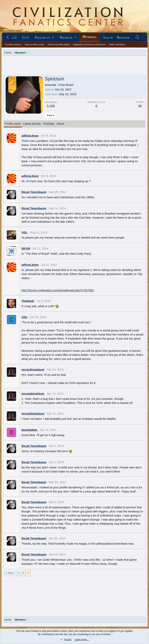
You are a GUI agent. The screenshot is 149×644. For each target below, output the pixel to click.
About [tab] (60, 124)
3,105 (51, 106)
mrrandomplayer (33, 369)
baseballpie (29, 430)
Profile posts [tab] (13, 124)
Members (89, 37)
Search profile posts (58, 44)
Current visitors (13, 44)
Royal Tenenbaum (34, 192)
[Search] (137, 38)
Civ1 (26, 37)
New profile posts (35, 44)
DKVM (26, 248)
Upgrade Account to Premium (89, 44)
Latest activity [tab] (32, 124)
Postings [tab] (49, 124)
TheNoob (28, 301)
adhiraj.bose (30, 136)
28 (140, 106)
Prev (11, 573)
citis (24, 317)
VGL (25, 232)
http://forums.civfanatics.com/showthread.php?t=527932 (58, 290)
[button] (44, 38)
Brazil (70, 85)
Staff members (117, 44)
